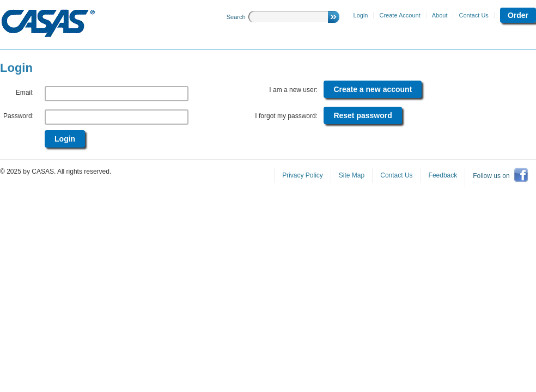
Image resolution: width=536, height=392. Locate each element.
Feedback (443, 175)
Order (518, 15)
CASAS (48, 23)
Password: (19, 116)
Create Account (400, 15)
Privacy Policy (303, 175)
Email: (25, 93)
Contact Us (473, 15)
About (440, 15)
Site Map (352, 175)
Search (236, 17)
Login (361, 15)
